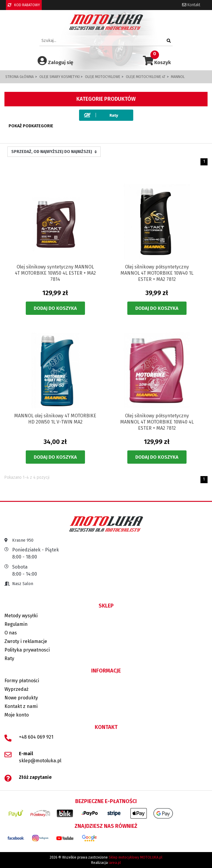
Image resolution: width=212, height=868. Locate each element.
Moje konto (17, 715)
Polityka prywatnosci (27, 650)
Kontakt (191, 5)
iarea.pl (115, 863)
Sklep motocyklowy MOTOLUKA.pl (135, 857)
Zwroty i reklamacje (26, 641)
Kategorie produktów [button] (106, 99)
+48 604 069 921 (36, 737)
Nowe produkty (21, 698)
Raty (9, 658)
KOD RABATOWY (24, 5)
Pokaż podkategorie (31, 126)
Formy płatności (22, 681)
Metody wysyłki (21, 616)
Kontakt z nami (21, 706)
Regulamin (16, 624)
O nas (11, 633)
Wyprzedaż (16, 689)
